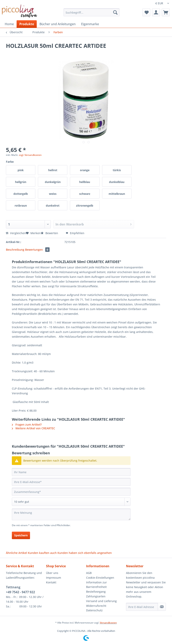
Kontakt (51, 582)
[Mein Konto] (156, 12)
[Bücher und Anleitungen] (58, 24)
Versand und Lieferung (101, 601)
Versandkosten (108, 623)
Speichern (21, 535)
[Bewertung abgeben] (71, 502)
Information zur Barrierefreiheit (96, 585)
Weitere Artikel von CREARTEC (33, 428)
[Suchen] (115, 12)
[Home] (9, 24)
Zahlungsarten (96, 596)
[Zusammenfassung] (71, 492)
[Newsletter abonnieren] (162, 607)
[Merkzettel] (146, 12)
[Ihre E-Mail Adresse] (142, 607)
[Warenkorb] (166, 12)
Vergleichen (16, 233)
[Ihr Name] (71, 472)
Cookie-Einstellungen (100, 578)
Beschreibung (15, 250)
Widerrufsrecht (96, 606)
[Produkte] (27, 24)
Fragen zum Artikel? (27, 425)
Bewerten (50, 233)
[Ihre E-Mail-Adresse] (71, 482)
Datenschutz (94, 610)
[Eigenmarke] (90, 24)
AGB (89, 573)
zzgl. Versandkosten (30, 155)
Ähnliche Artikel (16, 553)
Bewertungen (37, 250)
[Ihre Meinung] (71, 514)
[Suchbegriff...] (92, 12)
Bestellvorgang (96, 592)
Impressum (54, 578)
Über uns (52, 573)
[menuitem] (92, 14)
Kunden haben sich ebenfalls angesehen (85, 553)
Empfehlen (75, 233)
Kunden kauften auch (42, 553)
